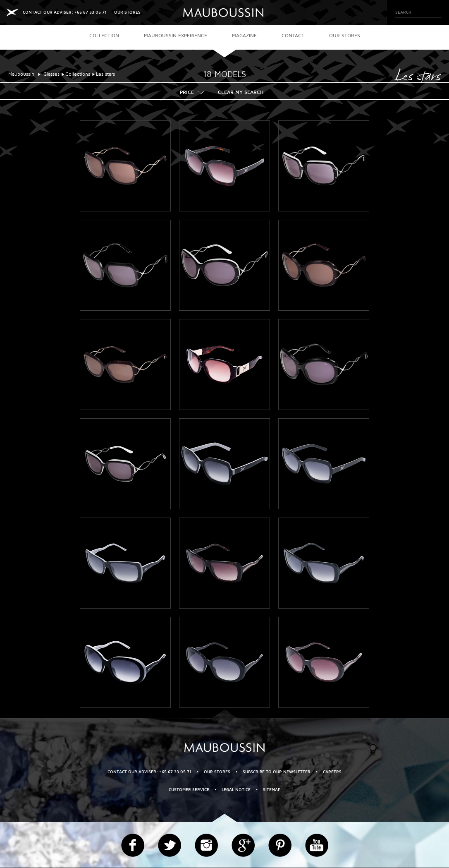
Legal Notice (236, 790)
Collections (78, 74)
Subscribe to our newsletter (277, 772)
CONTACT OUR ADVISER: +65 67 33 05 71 (65, 12)
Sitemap (272, 790)
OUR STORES (127, 12)
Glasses (51, 74)
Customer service (189, 790)
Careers (332, 772)
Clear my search (241, 93)
